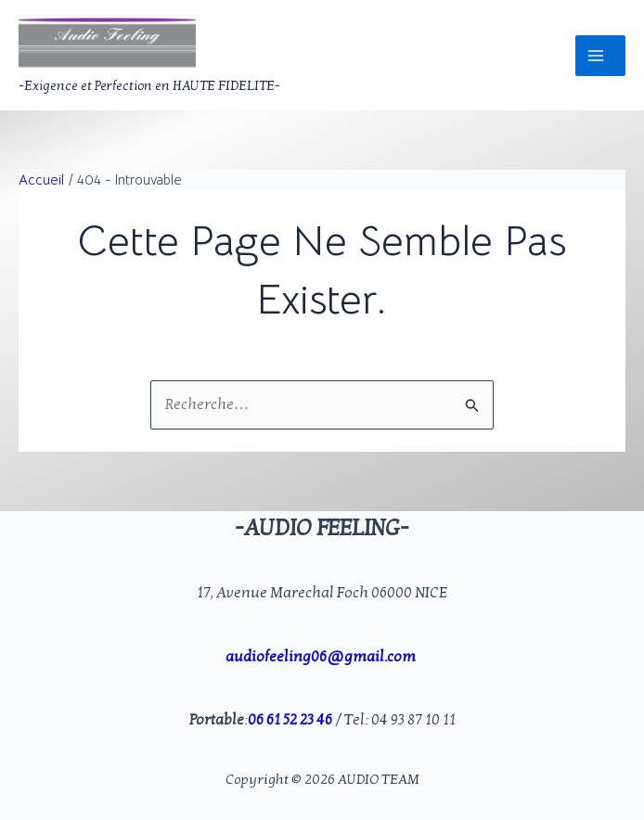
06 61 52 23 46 (290, 720)
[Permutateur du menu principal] (600, 56)
